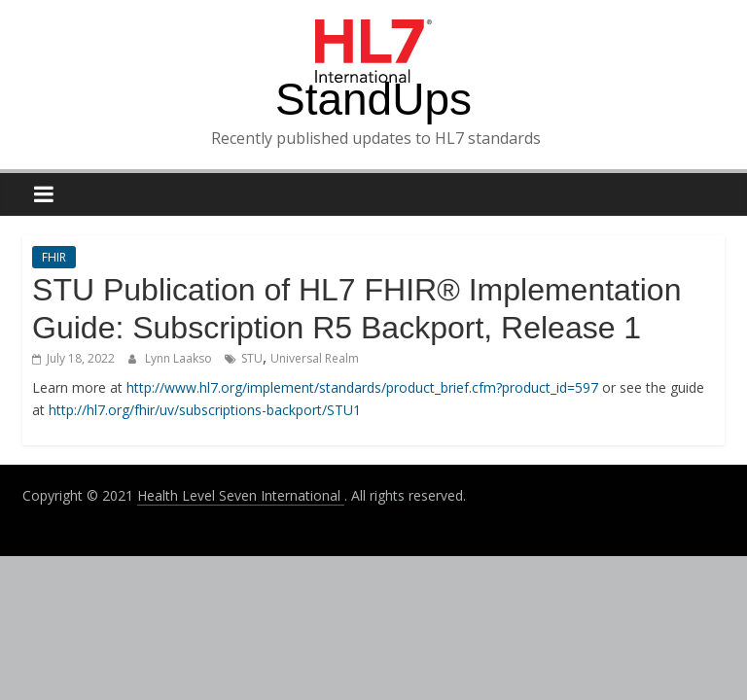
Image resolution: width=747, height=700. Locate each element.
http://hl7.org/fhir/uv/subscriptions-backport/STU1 (205, 410)
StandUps (373, 99)
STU (252, 358)
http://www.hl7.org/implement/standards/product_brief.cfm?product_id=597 (362, 387)
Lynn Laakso (180, 358)
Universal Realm (315, 358)
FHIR (54, 257)
